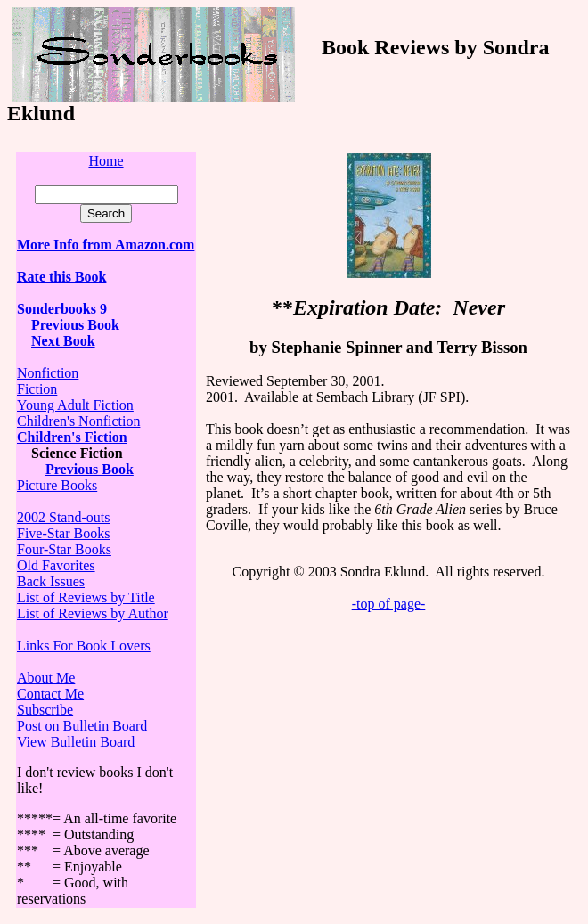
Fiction (37, 389)
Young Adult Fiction (75, 405)
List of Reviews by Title (86, 597)
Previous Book (75, 325)
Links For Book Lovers (84, 646)
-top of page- (389, 604)
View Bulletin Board (76, 742)
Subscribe (45, 710)
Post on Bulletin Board (82, 726)
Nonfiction (48, 373)
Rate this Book (61, 277)
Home (106, 161)
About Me (46, 678)
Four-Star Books (64, 549)
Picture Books (57, 485)
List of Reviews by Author (93, 613)
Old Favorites (56, 565)
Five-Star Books (63, 533)
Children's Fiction (72, 437)
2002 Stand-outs (63, 517)
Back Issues (51, 581)
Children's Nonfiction (78, 421)
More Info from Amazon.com (106, 245)
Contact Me (50, 694)
